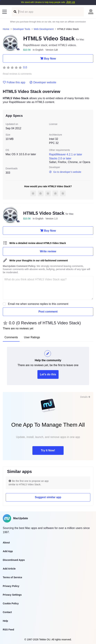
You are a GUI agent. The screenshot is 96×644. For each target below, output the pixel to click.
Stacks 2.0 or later (60, 158)
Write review (48, 251)
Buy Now (48, 58)
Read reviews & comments (17, 74)
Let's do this (48, 374)
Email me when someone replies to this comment (38, 304)
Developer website (43, 82)
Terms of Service (12, 577)
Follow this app (14, 82)
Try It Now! (48, 450)
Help (5, 621)
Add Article (9, 569)
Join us (71, 2)
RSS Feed (8, 630)
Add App (8, 551)
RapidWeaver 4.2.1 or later (66, 154)
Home (6, 29)
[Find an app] (15, 12)
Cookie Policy (11, 603)
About (6, 543)
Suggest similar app (48, 497)
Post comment (48, 312)
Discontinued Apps (14, 560)
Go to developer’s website (65, 172)
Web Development (44, 29)
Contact (7, 612)
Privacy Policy (11, 586)
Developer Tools (21, 29)
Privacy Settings (12, 595)
